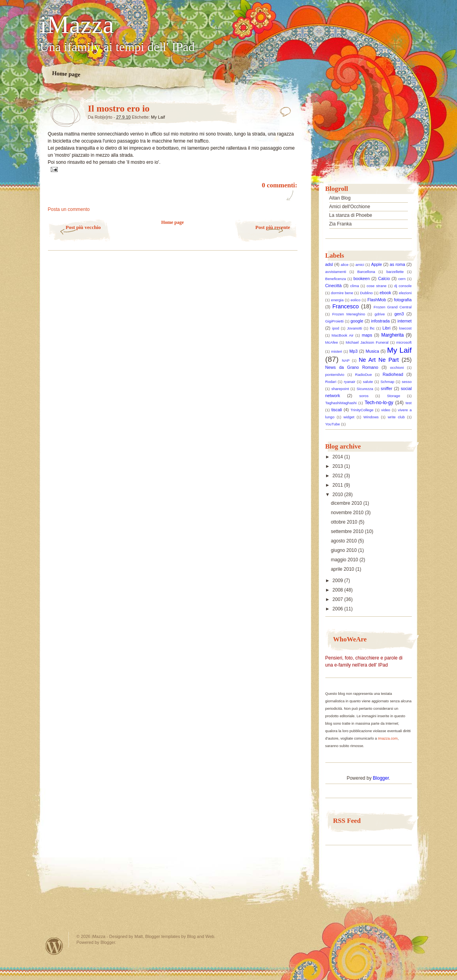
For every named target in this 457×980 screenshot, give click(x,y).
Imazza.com (388, 738)
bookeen (361, 278)
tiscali (337, 410)
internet (405, 321)
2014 (338, 457)
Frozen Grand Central (393, 307)
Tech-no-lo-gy (379, 403)
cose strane (377, 286)
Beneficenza (336, 279)
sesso (407, 382)
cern (402, 279)
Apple (376, 264)
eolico (355, 300)
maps (367, 335)
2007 (338, 599)
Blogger (381, 778)
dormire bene (342, 293)
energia (337, 300)
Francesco (346, 306)
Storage (394, 396)
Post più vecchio (83, 227)
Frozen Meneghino (349, 314)
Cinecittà (334, 286)
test (408, 403)
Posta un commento (69, 209)
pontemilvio (335, 375)
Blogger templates (163, 936)
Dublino (366, 293)
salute (368, 382)
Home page (66, 74)
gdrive (380, 314)
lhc (372, 328)
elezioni (405, 293)
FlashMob (377, 300)
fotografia (403, 300)
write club (396, 417)
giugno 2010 (344, 550)
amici (360, 265)
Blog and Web (201, 936)
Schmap (387, 382)
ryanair (350, 382)
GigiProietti (335, 321)
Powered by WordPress (54, 946)
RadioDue (364, 375)
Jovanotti (354, 328)
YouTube (333, 424)
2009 (338, 581)
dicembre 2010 (347, 503)
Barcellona (366, 272)
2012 (338, 476)
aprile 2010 (343, 569)
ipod (336, 328)
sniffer (386, 388)
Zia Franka (340, 224)
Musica (372, 351)
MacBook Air (343, 335)
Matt (139, 936)
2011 (338, 485)
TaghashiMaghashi (341, 403)
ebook (385, 293)
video (386, 410)
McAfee (332, 342)
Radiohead (393, 374)
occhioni (397, 367)
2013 (338, 466)
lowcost (406, 328)
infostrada (380, 321)
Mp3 (353, 351)
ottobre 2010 (345, 522)
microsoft (404, 342)
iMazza (77, 25)
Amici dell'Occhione (350, 207)
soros (364, 396)
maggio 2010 (345, 560)
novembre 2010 (348, 513)
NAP (346, 360)
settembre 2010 (348, 531)
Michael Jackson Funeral (367, 342)
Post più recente (273, 227)
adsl (329, 264)
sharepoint (340, 389)
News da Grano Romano (352, 367)
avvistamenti (336, 272)
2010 (338, 495)
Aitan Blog (340, 198)
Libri (386, 328)
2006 (338, 609)
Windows (371, 417)
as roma (397, 264)
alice (345, 265)
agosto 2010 (344, 541)
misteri (337, 351)
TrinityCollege (362, 410)
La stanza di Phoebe (351, 215)
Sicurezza (365, 389)
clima (354, 286)
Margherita (392, 335)
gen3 (399, 314)
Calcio (384, 278)
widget (349, 417)
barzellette (395, 272)
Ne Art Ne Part (379, 360)
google (357, 321)
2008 (338, 590)
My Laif (158, 117)
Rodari (331, 382)
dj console (403, 286)
